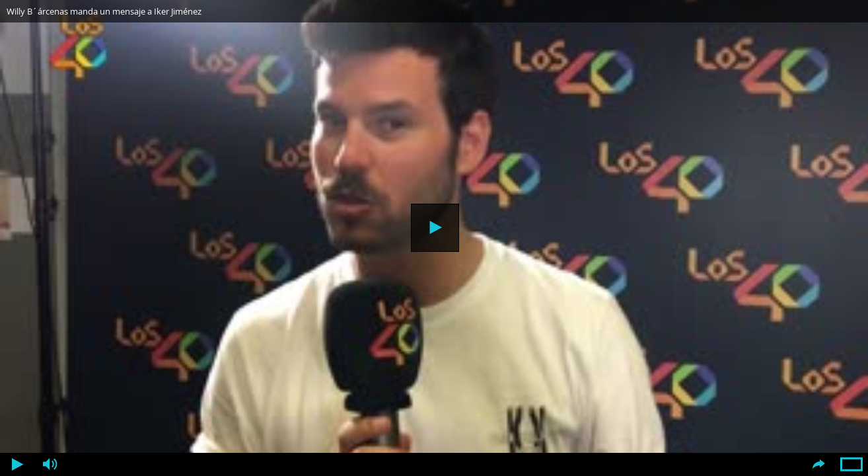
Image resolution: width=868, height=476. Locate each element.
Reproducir (435, 228)
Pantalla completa (851, 464)
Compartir (818, 464)
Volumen (50, 464)
